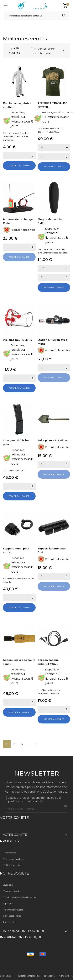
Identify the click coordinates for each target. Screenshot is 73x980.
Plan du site (9, 922)
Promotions (10, 853)
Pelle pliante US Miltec (53, 440)
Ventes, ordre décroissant (51, 51)
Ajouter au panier (19, 166)
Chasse (64, 976)
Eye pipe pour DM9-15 (17, 340)
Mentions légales (12, 891)
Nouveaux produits (13, 859)
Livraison (8, 885)
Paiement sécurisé (13, 910)
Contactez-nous (12, 916)
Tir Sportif (50, 976)
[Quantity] (19, 156)
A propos (8, 903)
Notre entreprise (29, 976)
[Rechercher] (36, 15)
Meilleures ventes (12, 865)
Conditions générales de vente (19, 897)
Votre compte (14, 818)
